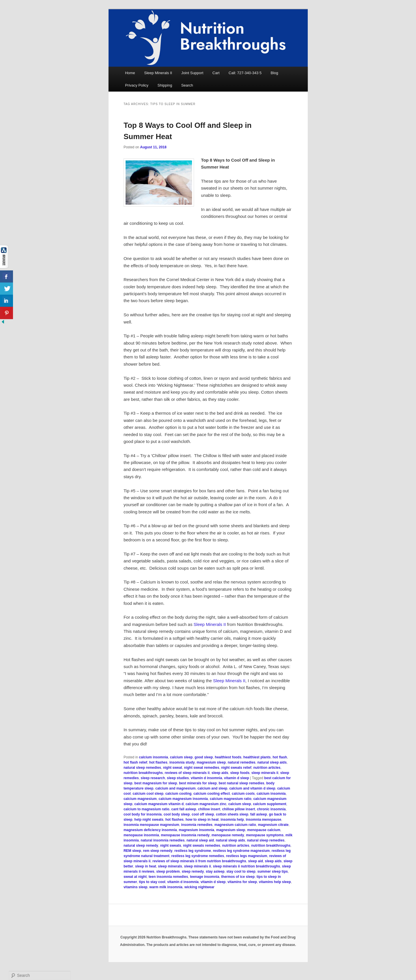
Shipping (165, 85)
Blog (275, 73)
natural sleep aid (200, 840)
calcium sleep (181, 757)
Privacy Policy (137, 85)
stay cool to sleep (241, 871)
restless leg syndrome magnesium (241, 851)
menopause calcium (264, 830)
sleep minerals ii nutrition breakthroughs (246, 866)
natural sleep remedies (142, 768)
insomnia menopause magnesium (151, 825)
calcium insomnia (153, 757)
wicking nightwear (199, 887)
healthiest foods (228, 757)
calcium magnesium (140, 799)
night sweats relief (236, 768)
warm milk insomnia (166, 887)
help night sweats (149, 820)
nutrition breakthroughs (143, 773)
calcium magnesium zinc (206, 804)
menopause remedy (228, 835)
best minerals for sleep (198, 783)
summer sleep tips (273, 871)
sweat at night (135, 877)
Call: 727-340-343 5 (245, 73)
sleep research (153, 778)
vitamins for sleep (242, 882)
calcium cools (243, 794)
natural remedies (242, 762)
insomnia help (232, 820)
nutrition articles (267, 768)
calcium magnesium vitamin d (159, 804)
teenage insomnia (205, 877)
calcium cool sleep (148, 794)
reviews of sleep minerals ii (187, 773)
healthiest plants (257, 757)
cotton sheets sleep (232, 814)
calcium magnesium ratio (231, 799)
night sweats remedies (202, 846)
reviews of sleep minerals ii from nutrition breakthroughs (199, 861)
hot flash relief (135, 762)
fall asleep (259, 814)
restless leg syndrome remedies (198, 856)
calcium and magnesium (175, 788)
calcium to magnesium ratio (147, 809)
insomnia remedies (197, 825)
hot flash (280, 757)
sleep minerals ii (265, 773)
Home (130, 73)
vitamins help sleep (275, 882)
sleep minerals (170, 866)
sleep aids (220, 773)
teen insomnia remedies (168, 877)
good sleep (204, 757)
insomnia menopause (263, 820)
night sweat (173, 768)
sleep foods (240, 773)
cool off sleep (203, 814)
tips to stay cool (152, 882)
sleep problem (168, 871)
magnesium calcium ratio (235, 825)
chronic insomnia (271, 809)
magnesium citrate (273, 825)
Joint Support (192, 73)
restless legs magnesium (247, 856)
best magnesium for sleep (156, 783)
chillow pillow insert (238, 809)
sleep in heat (146, 866)
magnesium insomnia (196, 830)
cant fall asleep (184, 809)
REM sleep (132, 851)
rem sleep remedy (158, 851)
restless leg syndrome (193, 851)
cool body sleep (177, 814)
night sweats (171, 846)
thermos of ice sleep (238, 877)
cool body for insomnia (143, 814)
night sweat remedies (202, 768)
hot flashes (158, 762)
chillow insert (209, 809)
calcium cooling (179, 794)
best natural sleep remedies (241, 783)
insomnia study (182, 762)
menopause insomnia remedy (185, 835)
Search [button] (187, 85)
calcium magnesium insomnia (183, 799)
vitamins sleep (136, 887)
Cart (216, 73)
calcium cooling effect (212, 794)
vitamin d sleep (237, 778)
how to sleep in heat (202, 820)
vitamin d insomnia (207, 778)
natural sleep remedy (141, 846)
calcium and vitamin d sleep (252, 788)
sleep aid (255, 861)
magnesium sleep (211, 762)
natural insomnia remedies (163, 840)
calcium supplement (269, 804)
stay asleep (215, 871)
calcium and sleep (212, 788)
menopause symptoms (265, 835)
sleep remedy (193, 871)
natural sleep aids (272, 762)
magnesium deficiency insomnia (150, 830)
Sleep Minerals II (158, 73)
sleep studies (178, 778)
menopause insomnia (141, 835)
